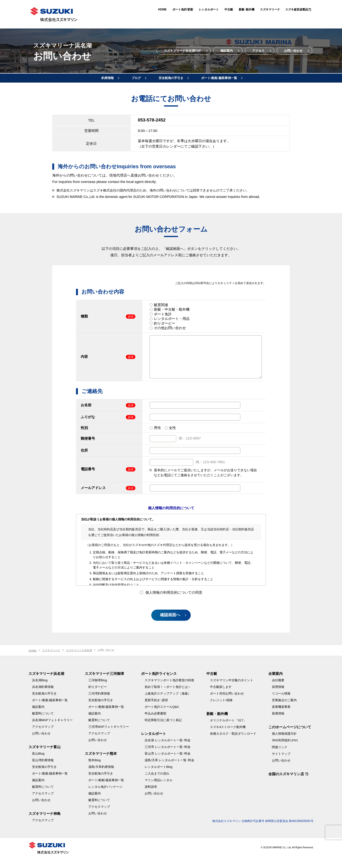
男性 (157, 435)
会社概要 (278, 691)
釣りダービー (165, 323)
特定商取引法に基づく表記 (163, 731)
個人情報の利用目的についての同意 (171, 600)
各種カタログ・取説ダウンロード (233, 744)
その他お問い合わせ (170, 328)
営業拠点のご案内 (284, 711)
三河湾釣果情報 (99, 704)
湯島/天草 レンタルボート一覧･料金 (169, 771)
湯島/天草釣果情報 (101, 777)
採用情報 (278, 698)
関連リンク (280, 758)
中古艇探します (221, 698)
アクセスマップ (43, 737)
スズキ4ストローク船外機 (228, 738)
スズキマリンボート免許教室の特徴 (169, 691)
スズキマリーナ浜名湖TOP (183, 51)
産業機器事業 (281, 717)
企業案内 (275, 684)
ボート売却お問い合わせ (227, 704)
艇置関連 (161, 305)
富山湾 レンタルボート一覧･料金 (168, 764)
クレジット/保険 (221, 711)
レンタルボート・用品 (172, 319)
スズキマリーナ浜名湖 (82, 661)
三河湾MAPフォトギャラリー (109, 737)
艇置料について (43, 724)
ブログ (136, 78)
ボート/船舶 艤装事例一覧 (219, 78)
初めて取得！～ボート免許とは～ (168, 698)
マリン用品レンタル (159, 791)
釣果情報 (108, 78)
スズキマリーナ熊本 (101, 764)
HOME (162, 9)
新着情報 (278, 724)
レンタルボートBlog (159, 777)
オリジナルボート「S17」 (228, 731)
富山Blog (38, 764)
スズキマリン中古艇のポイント (232, 691)
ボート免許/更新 (183, 9)
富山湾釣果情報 (43, 771)
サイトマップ (281, 764)
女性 (172, 435)
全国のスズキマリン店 (286, 785)
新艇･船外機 (247, 9)
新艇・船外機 (217, 724)
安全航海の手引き (171, 78)
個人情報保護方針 (284, 744)
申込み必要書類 (155, 724)
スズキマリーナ (270, 9)
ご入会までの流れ (157, 784)
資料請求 (151, 797)
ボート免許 (163, 314)
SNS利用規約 (285, 751)
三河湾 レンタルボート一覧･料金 (168, 758)
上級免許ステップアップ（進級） (168, 704)
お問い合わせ (293, 51)
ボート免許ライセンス (159, 684)
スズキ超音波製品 (297, 9)
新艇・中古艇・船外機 (172, 309)
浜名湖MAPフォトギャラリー (52, 731)
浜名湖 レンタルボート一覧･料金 (168, 751)
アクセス (258, 51)
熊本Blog (95, 771)
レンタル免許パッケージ (105, 797)
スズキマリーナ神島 (45, 824)
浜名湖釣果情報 (43, 698)
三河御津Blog (98, 691)
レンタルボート (209, 9)
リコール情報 (281, 704)
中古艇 (229, 9)
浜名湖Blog (40, 691)
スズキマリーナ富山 (45, 758)
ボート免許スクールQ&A (162, 717)
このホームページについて (290, 738)
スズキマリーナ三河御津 (104, 684)
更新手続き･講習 (156, 711)
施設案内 (227, 51)
